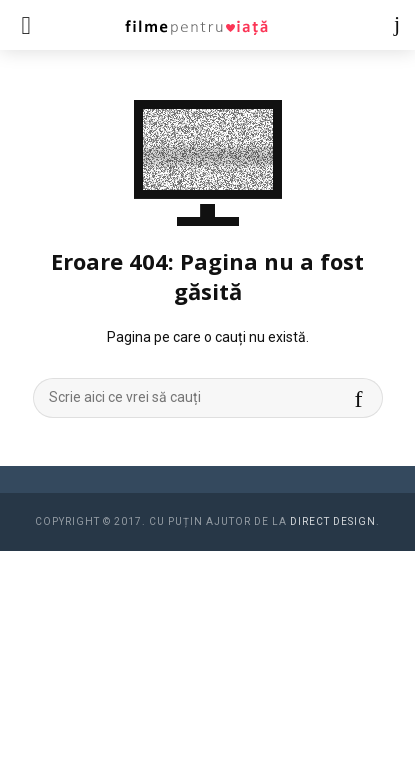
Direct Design (333, 521)
